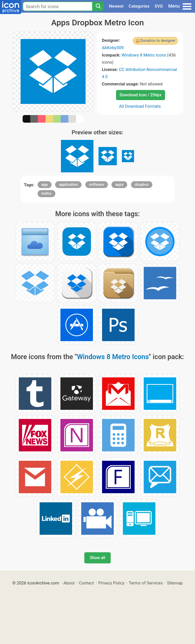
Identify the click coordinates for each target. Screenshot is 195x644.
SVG (159, 6)
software (97, 185)
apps (119, 185)
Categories (139, 6)
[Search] (98, 6)
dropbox (142, 185)
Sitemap (175, 583)
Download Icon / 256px (140, 95)
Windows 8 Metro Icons (144, 55)
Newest (116, 6)
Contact (86, 583)
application (68, 185)
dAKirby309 (113, 48)
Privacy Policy (111, 583)
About (69, 583)
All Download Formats (140, 106)
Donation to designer (158, 41)
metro (46, 193)
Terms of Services (146, 583)
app (45, 185)
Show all (97, 558)
